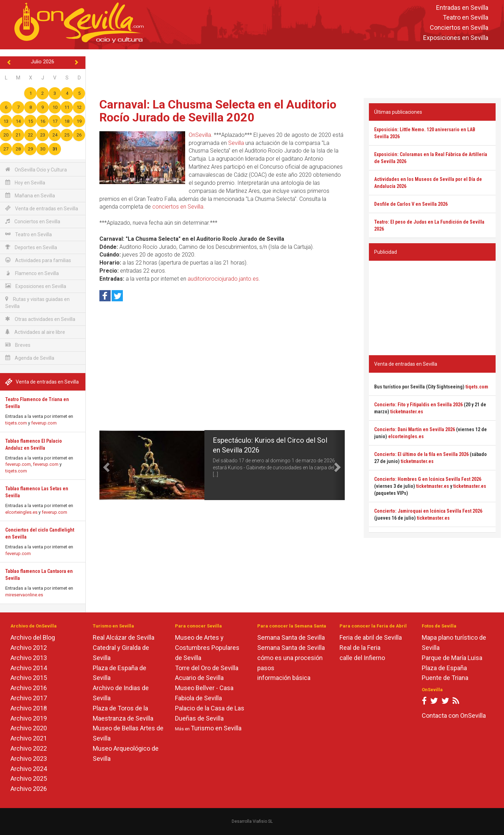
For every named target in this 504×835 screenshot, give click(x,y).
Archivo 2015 (29, 678)
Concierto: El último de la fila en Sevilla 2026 (421, 454)
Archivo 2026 (29, 789)
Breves (18, 345)
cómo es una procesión (290, 658)
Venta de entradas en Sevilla (42, 208)
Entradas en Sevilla (462, 8)
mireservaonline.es (24, 595)
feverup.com (44, 423)
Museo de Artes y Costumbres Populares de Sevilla (207, 648)
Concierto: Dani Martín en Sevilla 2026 (415, 429)
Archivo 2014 (29, 668)
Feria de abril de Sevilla (371, 637)
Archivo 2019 (29, 718)
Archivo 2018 (29, 708)
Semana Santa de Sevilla (291, 637)
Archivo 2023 (29, 759)
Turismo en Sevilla (216, 728)
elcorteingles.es (21, 512)
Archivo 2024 (29, 769)
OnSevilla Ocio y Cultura (36, 170)
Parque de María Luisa (452, 658)
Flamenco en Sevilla (32, 273)
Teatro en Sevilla (465, 18)
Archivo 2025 (29, 778)
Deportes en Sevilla (31, 247)
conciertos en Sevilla (178, 207)
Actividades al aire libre (35, 332)
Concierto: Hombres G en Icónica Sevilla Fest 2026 (428, 479)
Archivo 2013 (29, 658)
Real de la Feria (360, 648)
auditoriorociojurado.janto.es (223, 279)
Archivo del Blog (33, 637)
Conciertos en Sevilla (459, 28)
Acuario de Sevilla (199, 678)
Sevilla (236, 143)
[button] (106, 465)
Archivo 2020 (29, 728)
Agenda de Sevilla (30, 358)
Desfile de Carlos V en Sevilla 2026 (411, 204)
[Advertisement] (295, 72)
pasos (266, 668)
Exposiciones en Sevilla (456, 38)
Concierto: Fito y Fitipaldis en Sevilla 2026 (418, 405)
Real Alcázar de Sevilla (124, 637)
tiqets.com (16, 423)
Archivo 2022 (29, 748)
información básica (284, 678)
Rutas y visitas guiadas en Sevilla (37, 303)
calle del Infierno (362, 658)
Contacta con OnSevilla (454, 715)
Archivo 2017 (29, 698)
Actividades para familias (38, 260)
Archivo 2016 (29, 688)
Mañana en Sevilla (30, 195)
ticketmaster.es (407, 412)
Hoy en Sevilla (25, 183)
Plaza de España (444, 668)
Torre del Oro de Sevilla (207, 668)
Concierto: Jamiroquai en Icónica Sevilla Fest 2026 (428, 511)
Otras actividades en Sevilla (40, 319)
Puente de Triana (445, 678)
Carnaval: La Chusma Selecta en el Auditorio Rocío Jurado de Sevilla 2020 (218, 111)
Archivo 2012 (29, 648)
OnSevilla (200, 135)
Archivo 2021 (29, 738)
